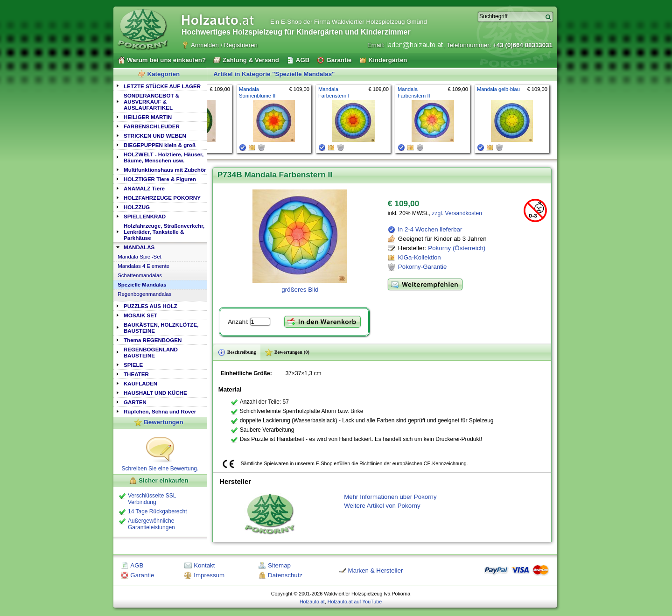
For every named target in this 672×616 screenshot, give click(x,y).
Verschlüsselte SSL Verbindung (152, 499)
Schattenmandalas (140, 275)
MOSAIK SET (140, 315)
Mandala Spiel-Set (140, 257)
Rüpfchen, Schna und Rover (160, 411)
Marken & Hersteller (376, 570)
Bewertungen (163, 422)
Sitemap (279, 565)
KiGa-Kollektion (420, 257)
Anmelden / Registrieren (224, 45)
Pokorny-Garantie (422, 267)
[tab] (160, 86)
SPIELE (133, 365)
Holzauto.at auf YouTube (355, 602)
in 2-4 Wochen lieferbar (430, 229)
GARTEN (135, 402)
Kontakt (204, 565)
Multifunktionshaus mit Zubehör (165, 170)
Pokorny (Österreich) (457, 248)
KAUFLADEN (140, 383)
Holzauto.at (312, 602)
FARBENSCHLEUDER (152, 126)
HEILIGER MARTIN (148, 117)
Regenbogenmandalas (144, 294)
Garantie (142, 575)
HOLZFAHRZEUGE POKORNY (162, 198)
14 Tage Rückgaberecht (157, 511)
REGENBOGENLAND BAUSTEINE (151, 352)
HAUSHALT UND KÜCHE (155, 393)
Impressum (209, 575)
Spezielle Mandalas (142, 285)
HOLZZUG (137, 207)
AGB (137, 565)
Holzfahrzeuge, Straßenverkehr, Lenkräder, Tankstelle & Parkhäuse (164, 232)
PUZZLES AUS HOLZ (150, 306)
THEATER (136, 374)
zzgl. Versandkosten (457, 213)
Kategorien (164, 74)
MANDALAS (139, 247)
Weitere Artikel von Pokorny (382, 506)
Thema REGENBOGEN (153, 340)
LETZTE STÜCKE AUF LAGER (162, 86)
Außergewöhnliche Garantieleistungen (151, 524)
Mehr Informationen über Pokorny (390, 497)
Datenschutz (285, 575)
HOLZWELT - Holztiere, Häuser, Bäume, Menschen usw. (164, 157)
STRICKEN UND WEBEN (155, 136)
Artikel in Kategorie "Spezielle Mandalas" (274, 74)
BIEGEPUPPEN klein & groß (160, 145)
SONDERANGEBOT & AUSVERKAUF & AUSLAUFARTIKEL (151, 101)
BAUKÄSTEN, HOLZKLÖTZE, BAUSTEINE (161, 328)
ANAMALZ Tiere (144, 188)
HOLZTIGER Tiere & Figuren (160, 179)
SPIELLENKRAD (145, 216)
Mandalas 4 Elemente (143, 266)
